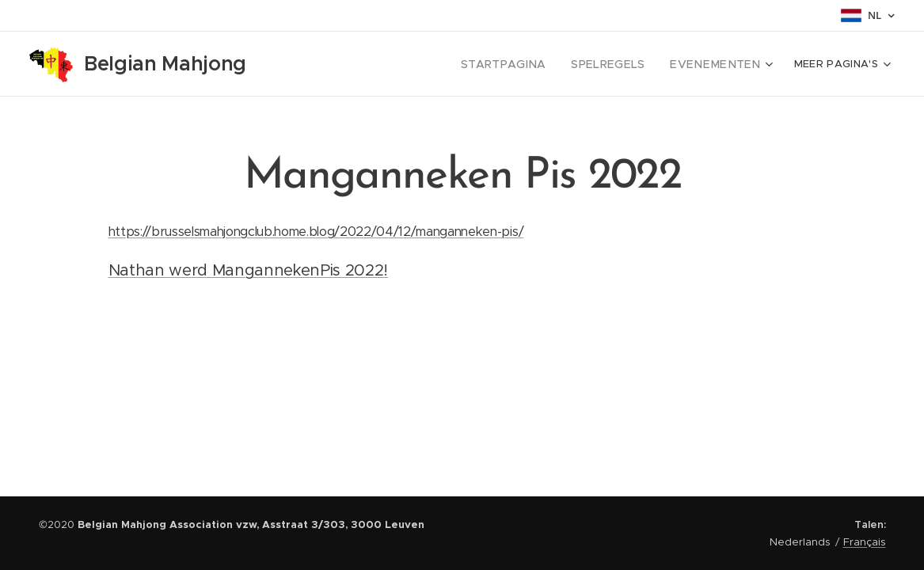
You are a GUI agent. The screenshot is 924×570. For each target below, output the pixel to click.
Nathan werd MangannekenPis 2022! (248, 270)
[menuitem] (461, 64)
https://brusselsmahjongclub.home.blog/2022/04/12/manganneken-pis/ (316, 232)
